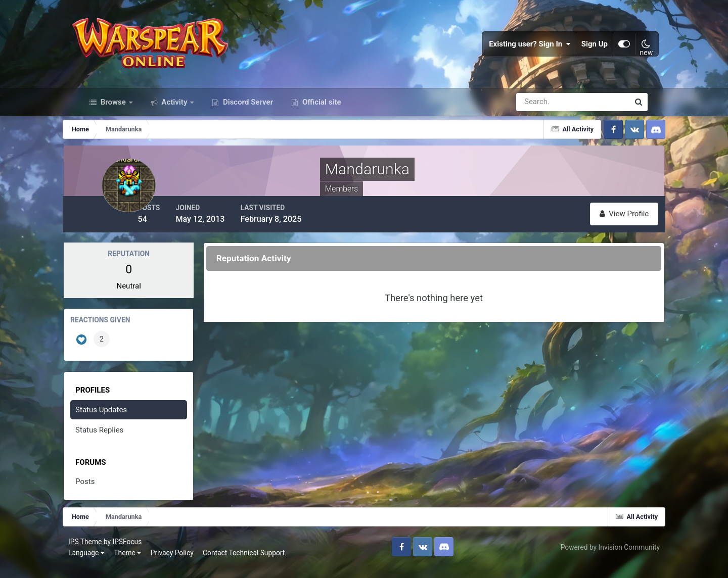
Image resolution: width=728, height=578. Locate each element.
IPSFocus (139, 552)
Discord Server (247, 115)
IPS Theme (97, 552)
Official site (321, 115)
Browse (113, 115)
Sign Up (583, 51)
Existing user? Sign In (519, 51)
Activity (175, 115)
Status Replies (116, 442)
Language (99, 562)
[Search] (538, 115)
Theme (140, 562)
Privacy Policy (184, 562)
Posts (102, 493)
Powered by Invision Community (598, 557)
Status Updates (118, 421)
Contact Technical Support (256, 562)
